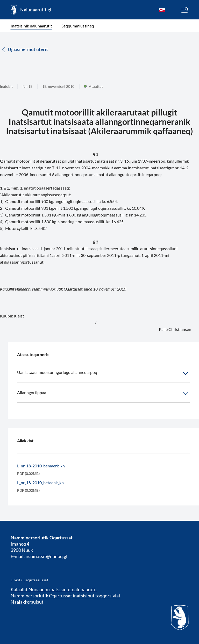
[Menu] (184, 11)
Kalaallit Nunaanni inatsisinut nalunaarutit (54, 589)
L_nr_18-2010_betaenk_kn (40, 483)
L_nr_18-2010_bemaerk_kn (41, 466)
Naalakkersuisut (27, 602)
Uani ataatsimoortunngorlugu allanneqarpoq (103, 373)
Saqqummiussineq (78, 26)
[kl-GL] (162, 10)
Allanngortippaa (103, 394)
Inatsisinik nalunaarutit (31, 26)
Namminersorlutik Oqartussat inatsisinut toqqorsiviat (66, 596)
